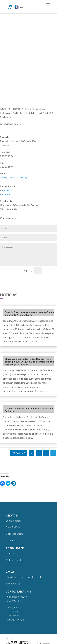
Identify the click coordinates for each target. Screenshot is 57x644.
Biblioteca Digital (15, 534)
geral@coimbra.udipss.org (14, 177)
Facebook (7, 190)
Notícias (10, 553)
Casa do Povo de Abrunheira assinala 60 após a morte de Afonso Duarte (29, 314)
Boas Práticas (13, 527)
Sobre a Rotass (14, 521)
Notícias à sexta (14, 560)
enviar (51, 271)
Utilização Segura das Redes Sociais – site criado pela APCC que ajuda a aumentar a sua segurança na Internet (29, 362)
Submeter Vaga (14, 583)
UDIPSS (10, 540)
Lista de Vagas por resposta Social (23, 577)
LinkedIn (7, 194)
